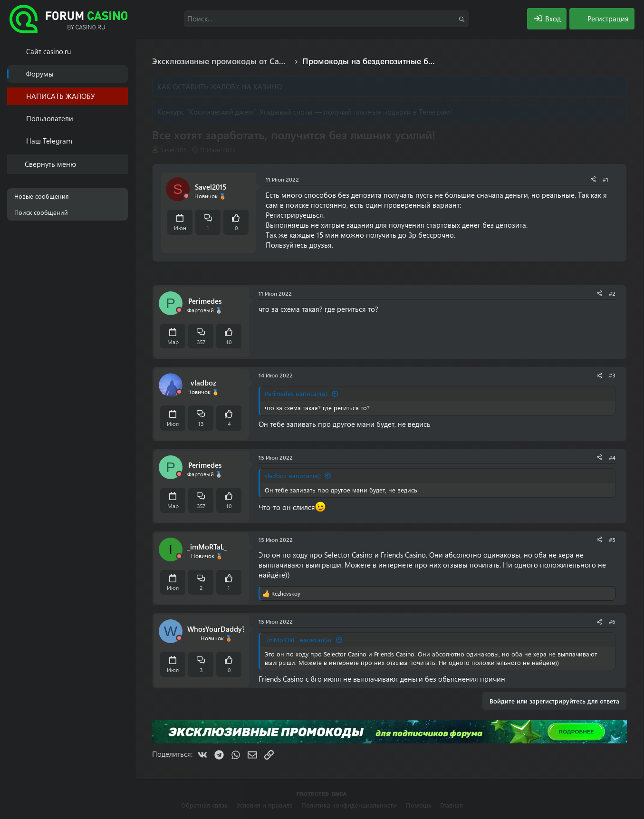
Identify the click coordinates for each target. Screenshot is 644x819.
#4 (612, 457)
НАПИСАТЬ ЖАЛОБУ (61, 96)
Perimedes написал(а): (297, 393)
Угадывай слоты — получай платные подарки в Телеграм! (356, 112)
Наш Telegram (49, 141)
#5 (612, 540)
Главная (452, 805)
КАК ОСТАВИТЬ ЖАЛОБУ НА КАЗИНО (220, 87)
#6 (612, 621)
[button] (122, 119)
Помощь (419, 805)
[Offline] (186, 196)
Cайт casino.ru (48, 51)
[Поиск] (327, 19)
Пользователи (50, 118)
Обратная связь (204, 805)
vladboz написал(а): (293, 476)
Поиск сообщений (41, 212)
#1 (606, 179)
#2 (612, 293)
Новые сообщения (42, 196)
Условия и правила (265, 805)
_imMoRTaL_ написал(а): (299, 640)
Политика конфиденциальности (349, 805)
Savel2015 (173, 149)
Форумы (40, 74)
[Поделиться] (593, 179)
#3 (612, 375)
